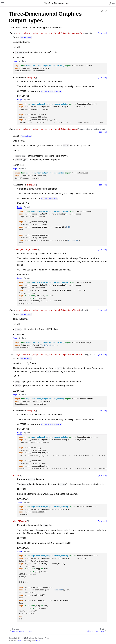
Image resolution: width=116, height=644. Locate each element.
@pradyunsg (30, 641)
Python (22, 61)
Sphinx (19, 641)
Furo (38, 641)
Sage (15, 61)
